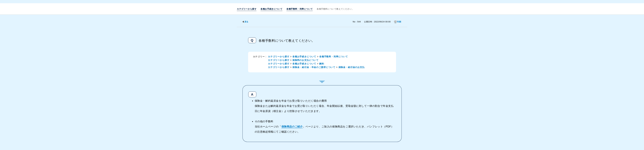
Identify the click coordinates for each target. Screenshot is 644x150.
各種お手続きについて (271, 9)
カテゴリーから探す (247, 9)
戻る (246, 22)
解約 (322, 64)
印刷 (399, 22)
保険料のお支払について (305, 60)
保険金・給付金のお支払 (352, 67)
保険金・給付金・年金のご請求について (314, 67)
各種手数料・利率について (300, 9)
